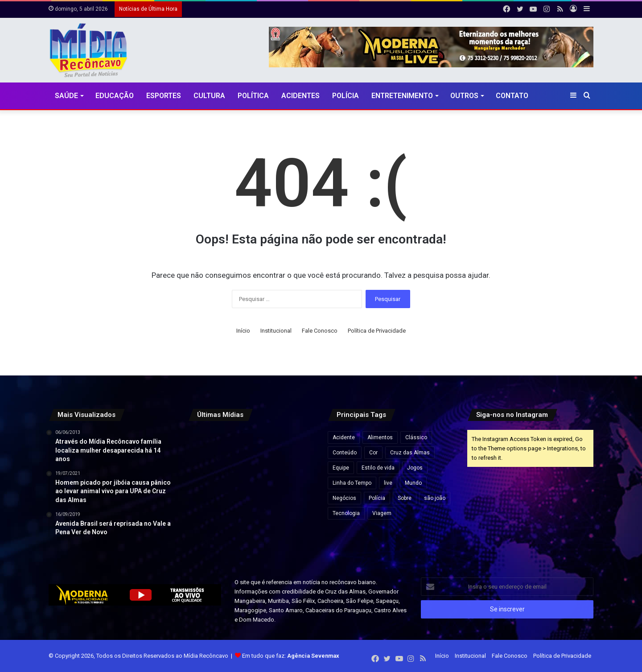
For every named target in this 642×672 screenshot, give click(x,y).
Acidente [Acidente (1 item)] (344, 437)
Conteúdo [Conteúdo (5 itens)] (345, 453)
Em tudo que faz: (291, 656)
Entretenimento (402, 96)
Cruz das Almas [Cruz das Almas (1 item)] (410, 453)
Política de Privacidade (377, 331)
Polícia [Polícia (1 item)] (377, 498)
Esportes (164, 96)
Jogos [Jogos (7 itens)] (415, 468)
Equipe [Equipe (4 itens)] (341, 468)
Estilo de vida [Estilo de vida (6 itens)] (378, 468)
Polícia (346, 96)
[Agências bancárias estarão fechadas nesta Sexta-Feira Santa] (251, 450)
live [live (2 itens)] (388, 483)
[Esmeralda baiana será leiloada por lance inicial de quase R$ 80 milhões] (208, 493)
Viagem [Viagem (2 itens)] (382, 513)
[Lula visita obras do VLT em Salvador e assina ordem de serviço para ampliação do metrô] (251, 536)
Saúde (66, 96)
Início (243, 331)
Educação (115, 96)
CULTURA (209, 96)
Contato (512, 96)
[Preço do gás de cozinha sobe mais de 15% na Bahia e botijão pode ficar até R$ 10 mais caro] (294, 450)
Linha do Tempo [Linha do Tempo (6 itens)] (352, 483)
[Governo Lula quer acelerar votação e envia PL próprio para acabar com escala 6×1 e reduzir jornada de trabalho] (294, 493)
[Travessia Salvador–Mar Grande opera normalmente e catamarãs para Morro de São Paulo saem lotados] (251, 493)
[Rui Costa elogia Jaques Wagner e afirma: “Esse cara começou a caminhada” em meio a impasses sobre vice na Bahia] (294, 536)
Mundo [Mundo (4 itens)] (413, 483)
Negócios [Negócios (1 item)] (344, 498)
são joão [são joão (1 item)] (435, 498)
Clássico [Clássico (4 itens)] (416, 437)
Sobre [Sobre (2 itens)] (405, 498)
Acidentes (300, 96)
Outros (464, 96)
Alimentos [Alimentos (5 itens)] (380, 437)
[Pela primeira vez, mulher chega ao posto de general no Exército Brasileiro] (208, 536)
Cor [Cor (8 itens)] (373, 453)
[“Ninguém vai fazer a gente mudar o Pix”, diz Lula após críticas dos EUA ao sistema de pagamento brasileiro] (208, 450)
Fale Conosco (320, 331)
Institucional (276, 331)
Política (253, 96)
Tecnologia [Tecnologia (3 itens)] (346, 513)
